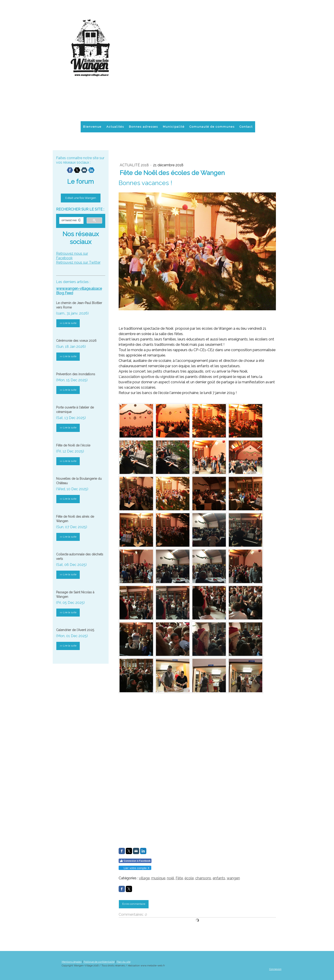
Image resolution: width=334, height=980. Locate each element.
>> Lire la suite (68, 323)
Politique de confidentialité (99, 962)
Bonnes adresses (143, 127)
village (144, 878)
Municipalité (174, 127)
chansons (203, 878)
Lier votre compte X (135, 868)
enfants (219, 878)
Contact (246, 127)
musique (158, 878)
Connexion (275, 969)
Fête (179, 878)
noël (170, 878)
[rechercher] (71, 221)
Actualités (115, 127)
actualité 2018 (135, 165)
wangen (233, 878)
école (189, 878)
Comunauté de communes (212, 127)
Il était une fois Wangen (81, 198)
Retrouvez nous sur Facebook (72, 256)
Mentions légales (72, 962)
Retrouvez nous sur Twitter (78, 262)
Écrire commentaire (134, 904)
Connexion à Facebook (135, 861)
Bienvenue (92, 127)
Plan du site (124, 962)
